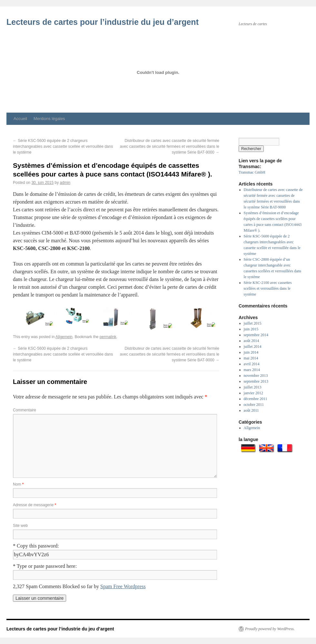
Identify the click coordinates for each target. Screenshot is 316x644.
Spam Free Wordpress (123, 586)
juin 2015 (251, 329)
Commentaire (25, 410)
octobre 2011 (254, 405)
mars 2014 (252, 370)
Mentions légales (49, 119)
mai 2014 (251, 358)
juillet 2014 (253, 347)
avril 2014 (252, 364)
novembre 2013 (256, 376)
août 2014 (252, 341)
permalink (108, 337)
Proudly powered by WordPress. (270, 629)
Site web (20, 526)
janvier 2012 (253, 393)
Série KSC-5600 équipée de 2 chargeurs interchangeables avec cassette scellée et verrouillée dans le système (63, 146)
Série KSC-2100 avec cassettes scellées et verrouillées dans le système (268, 288)
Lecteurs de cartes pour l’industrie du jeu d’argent (103, 22)
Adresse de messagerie (35, 505)
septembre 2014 (256, 335)
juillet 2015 (253, 323)
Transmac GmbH (252, 172)
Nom (18, 484)
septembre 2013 (256, 381)
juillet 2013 (253, 387)
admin (65, 183)
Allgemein (64, 337)
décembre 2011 (256, 399)
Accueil (20, 119)
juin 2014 (251, 352)
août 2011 (251, 410)
